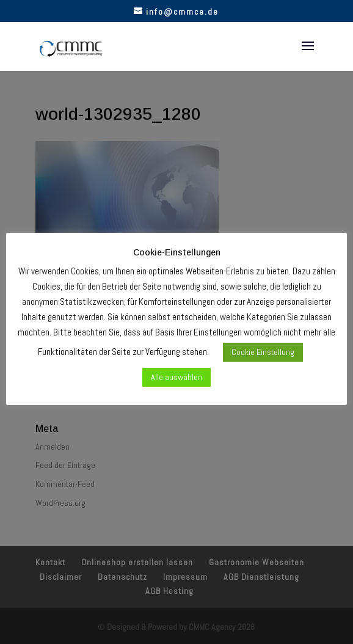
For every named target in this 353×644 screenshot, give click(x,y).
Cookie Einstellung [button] (263, 352)
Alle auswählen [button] (176, 377)
